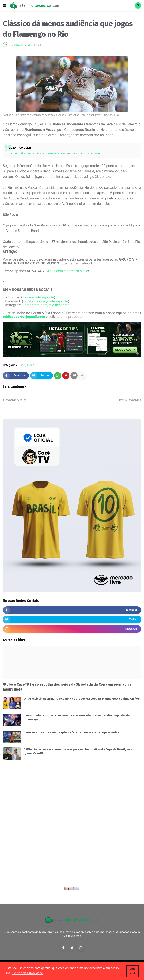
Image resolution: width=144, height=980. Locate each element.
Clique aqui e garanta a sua (67, 271)
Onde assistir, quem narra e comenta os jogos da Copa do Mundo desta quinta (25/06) (82, 699)
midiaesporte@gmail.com (24, 317)
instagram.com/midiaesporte (46, 305)
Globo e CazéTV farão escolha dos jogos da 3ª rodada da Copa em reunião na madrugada (67, 687)
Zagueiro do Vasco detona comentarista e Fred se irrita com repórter (55, 153)
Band (22, 365)
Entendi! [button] (132, 971)
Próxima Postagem (129, 400)
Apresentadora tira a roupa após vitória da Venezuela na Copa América (71, 732)
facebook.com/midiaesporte (46, 301)
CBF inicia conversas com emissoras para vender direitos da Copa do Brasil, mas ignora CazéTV (78, 751)
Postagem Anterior (16, 400)
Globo (31, 365)
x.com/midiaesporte (38, 297)
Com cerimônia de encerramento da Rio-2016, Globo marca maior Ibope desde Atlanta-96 (77, 718)
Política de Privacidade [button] (28, 973)
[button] (4, 5)
